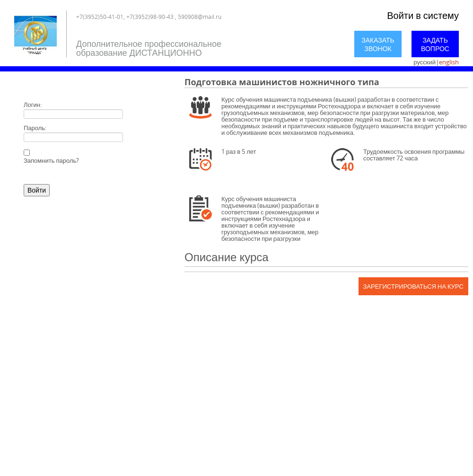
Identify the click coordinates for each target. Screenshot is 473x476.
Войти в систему (423, 15)
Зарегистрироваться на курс (413, 286)
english (449, 62)
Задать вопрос (435, 44)
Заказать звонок (378, 44)
